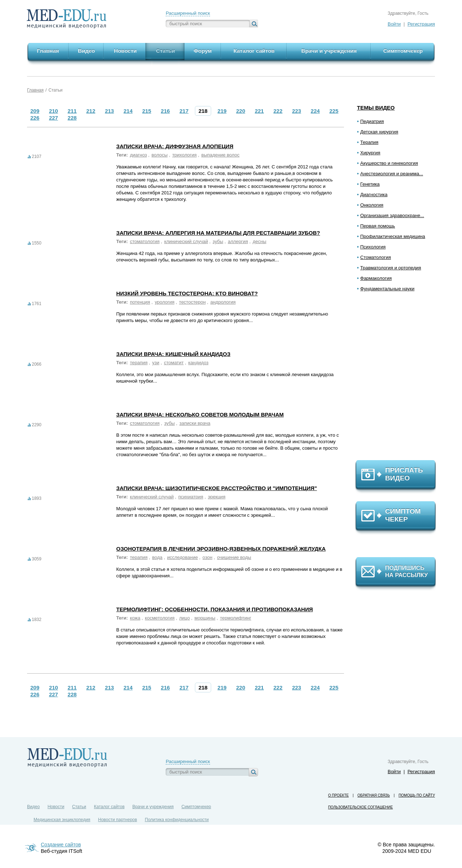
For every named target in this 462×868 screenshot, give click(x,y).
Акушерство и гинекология (389, 163)
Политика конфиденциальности (177, 820)
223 (297, 111)
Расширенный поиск (188, 13)
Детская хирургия (379, 132)
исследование (182, 557)
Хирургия (370, 153)
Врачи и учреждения (153, 807)
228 (72, 118)
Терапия (369, 142)
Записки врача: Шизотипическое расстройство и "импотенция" (217, 488)
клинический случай (186, 241)
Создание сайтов (61, 845)
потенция (140, 302)
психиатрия (191, 497)
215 (147, 111)
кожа (135, 618)
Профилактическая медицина (393, 236)
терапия (139, 363)
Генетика (370, 184)
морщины (205, 618)
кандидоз (199, 363)
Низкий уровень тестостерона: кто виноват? (187, 293)
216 (165, 111)
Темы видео (376, 108)
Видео (33, 807)
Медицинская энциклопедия (62, 820)
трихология (184, 155)
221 (259, 111)
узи (156, 363)
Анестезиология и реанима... (392, 174)
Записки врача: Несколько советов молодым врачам (200, 415)
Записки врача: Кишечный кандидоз (173, 354)
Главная (35, 90)
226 (35, 118)
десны (260, 241)
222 (278, 111)
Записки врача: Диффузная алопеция (175, 146)
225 (334, 111)
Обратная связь (374, 795)
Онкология (372, 205)
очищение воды (234, 557)
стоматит (174, 363)
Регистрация (421, 24)
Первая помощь (378, 226)
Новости (56, 807)
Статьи (55, 90)
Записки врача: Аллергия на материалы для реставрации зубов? (218, 233)
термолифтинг (236, 618)
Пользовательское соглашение (360, 807)
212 (91, 111)
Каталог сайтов (109, 807)
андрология (223, 302)
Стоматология (376, 257)
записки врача (195, 423)
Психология (373, 247)
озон (207, 557)
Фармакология (376, 278)
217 (184, 111)
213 (110, 111)
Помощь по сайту (417, 795)
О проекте (338, 795)
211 (72, 111)
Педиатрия (372, 121)
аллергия (238, 241)
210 (54, 111)
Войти (394, 24)
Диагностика (374, 195)
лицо (184, 618)
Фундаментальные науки (387, 289)
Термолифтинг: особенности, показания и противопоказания (215, 609)
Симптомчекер (196, 807)
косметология (160, 618)
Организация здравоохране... (392, 215)
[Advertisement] (399, 379)
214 (128, 111)
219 (222, 111)
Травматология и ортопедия (391, 268)
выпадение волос (221, 155)
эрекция (217, 497)
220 (241, 111)
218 (203, 111)
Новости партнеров (118, 820)
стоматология (145, 241)
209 (35, 111)
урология (165, 302)
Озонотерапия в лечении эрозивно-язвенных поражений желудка (221, 549)
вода (158, 557)
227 (54, 118)
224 (315, 111)
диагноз (138, 155)
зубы (218, 241)
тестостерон (192, 302)
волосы (160, 155)
